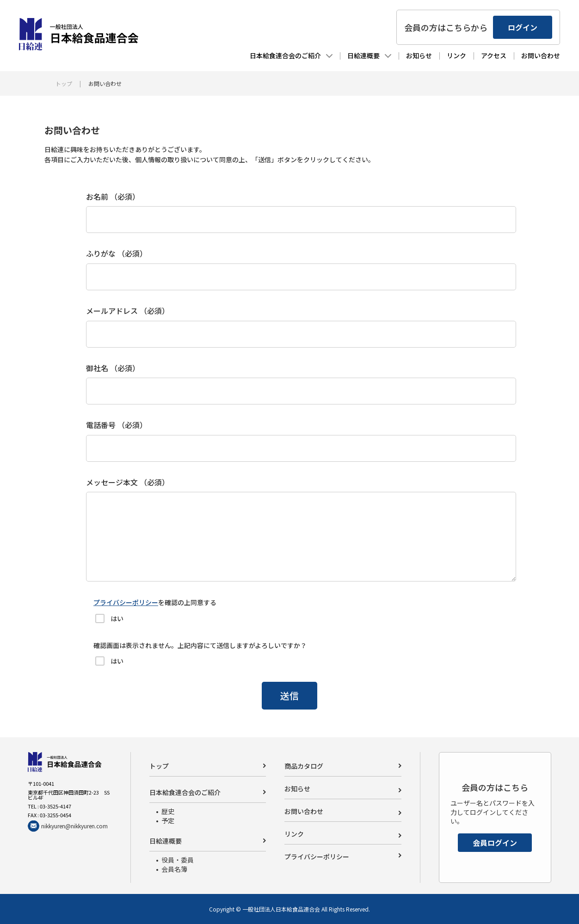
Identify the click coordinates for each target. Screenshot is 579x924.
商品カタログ (304, 766)
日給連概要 (355, 57)
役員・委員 (178, 860)
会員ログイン (495, 843)
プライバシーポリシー (126, 602)
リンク (448, 57)
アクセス (485, 57)
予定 (168, 820)
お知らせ (410, 57)
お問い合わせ (532, 57)
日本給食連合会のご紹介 (277, 57)
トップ (64, 83)
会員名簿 (174, 869)
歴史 (168, 811)
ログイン (514, 29)
